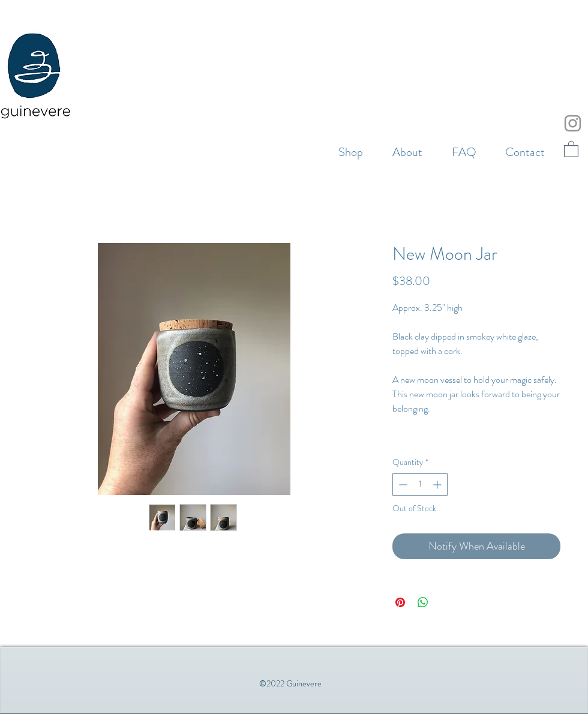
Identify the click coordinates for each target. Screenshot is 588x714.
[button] (571, 148)
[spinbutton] (420, 484)
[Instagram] (573, 123)
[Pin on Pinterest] (400, 602)
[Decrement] (402, 484)
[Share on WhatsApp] (423, 602)
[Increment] (438, 484)
